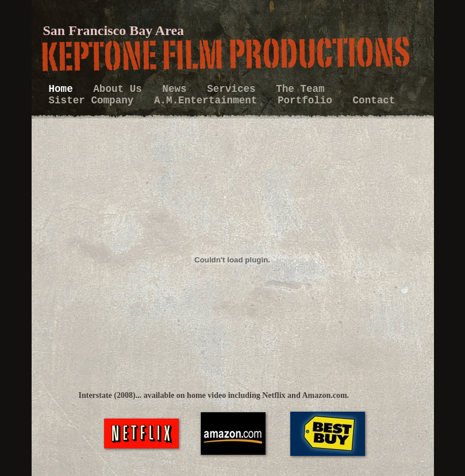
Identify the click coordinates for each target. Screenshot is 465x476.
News (177, 89)
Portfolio (308, 100)
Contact (374, 100)
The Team (300, 89)
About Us (120, 89)
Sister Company (94, 100)
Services (234, 89)
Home (64, 89)
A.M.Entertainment (209, 100)
